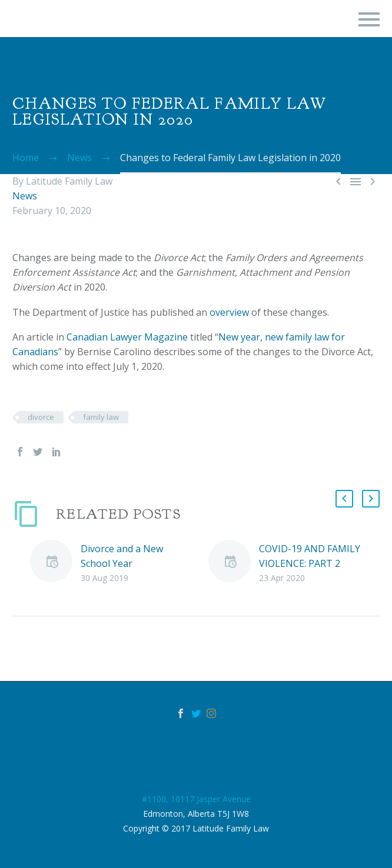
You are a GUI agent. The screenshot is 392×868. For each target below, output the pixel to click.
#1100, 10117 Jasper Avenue (196, 799)
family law (101, 417)
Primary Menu (369, 19)
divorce (41, 417)
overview (229, 312)
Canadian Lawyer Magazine (127, 337)
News (25, 196)
